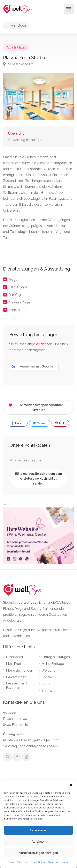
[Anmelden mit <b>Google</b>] (34, 366)
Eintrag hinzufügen (56, 657)
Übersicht (16, 134)
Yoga (13, 280)
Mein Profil (14, 664)
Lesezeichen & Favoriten (17, 685)
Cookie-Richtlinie (18, 862)
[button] (71, 785)
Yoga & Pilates (16, 47)
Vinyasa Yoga (20, 302)
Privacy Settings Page (42, 862)
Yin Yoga (16, 295)
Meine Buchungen (20, 670)
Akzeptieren (38, 830)
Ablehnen (38, 842)
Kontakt (48, 677)
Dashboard (14, 657)
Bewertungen (16, 677)
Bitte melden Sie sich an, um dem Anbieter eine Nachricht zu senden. (38, 479)
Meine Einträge (53, 664)
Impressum (62, 862)
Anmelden (16, 26)
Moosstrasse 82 (18, 64)
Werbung (48, 670)
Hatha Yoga (18, 287)
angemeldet (37, 344)
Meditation (17, 310)
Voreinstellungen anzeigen (38, 853)
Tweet (39, 423)
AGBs (46, 684)
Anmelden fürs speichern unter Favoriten (36, 407)
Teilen (17, 423)
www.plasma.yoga (28, 460)
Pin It (60, 423)
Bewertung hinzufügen (26, 140)
